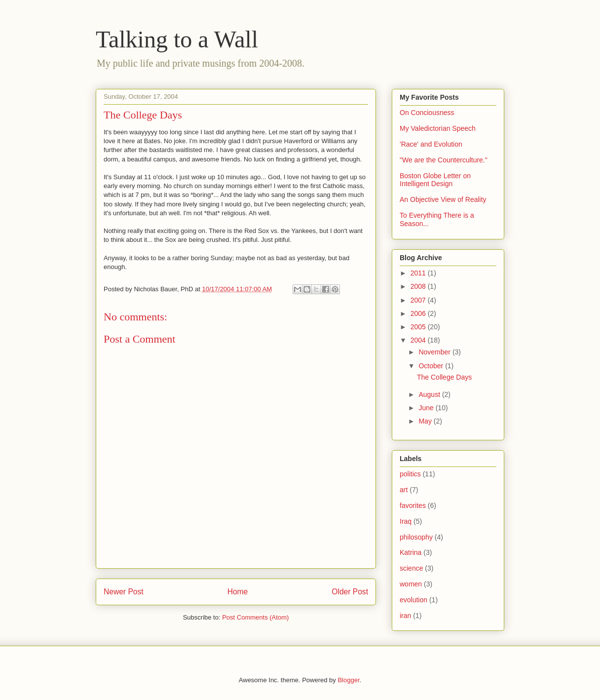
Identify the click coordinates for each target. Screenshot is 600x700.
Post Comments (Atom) (255, 617)
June (427, 408)
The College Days (444, 377)
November (435, 352)
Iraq (406, 521)
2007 (419, 300)
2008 (419, 286)
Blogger (348, 680)
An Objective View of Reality (443, 199)
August (430, 394)
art (404, 490)
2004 (419, 340)
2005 (419, 327)
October (432, 366)
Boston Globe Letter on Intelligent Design (435, 180)
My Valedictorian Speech (438, 128)
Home (238, 592)
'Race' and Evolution (431, 144)
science (411, 568)
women (411, 584)
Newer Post (124, 592)
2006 (419, 313)
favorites (413, 506)
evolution (413, 600)
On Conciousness (427, 113)
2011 (419, 273)
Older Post (350, 592)
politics (410, 474)
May (426, 421)
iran (405, 616)
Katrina (411, 552)
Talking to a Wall (177, 39)
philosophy (416, 537)
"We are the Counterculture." (444, 160)
